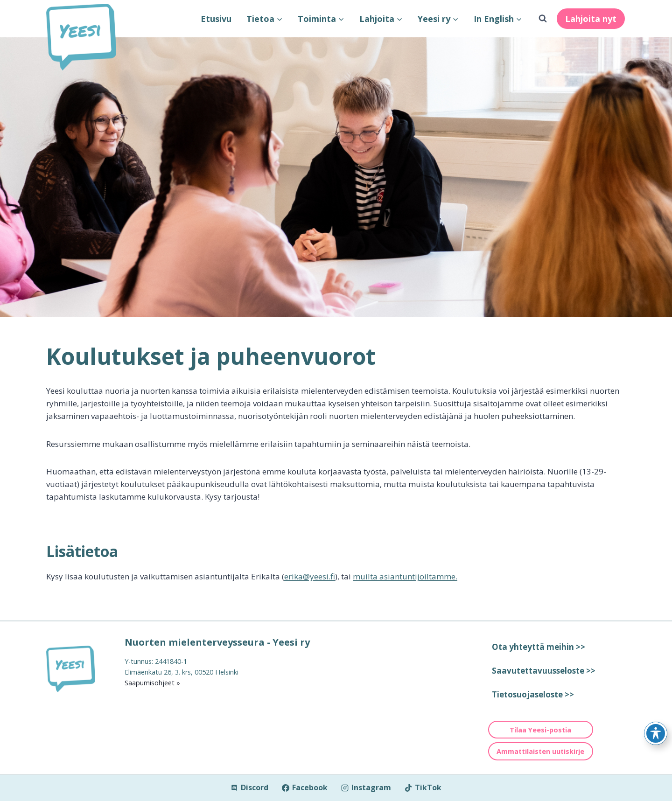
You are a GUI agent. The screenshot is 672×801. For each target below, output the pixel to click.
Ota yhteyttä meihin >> (539, 647)
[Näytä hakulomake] (543, 19)
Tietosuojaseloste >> (533, 694)
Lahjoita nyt (591, 19)
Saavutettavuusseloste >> (544, 671)
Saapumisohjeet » (152, 683)
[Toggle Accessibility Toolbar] (656, 733)
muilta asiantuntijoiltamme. (405, 576)
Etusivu (216, 19)
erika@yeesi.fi (310, 576)
